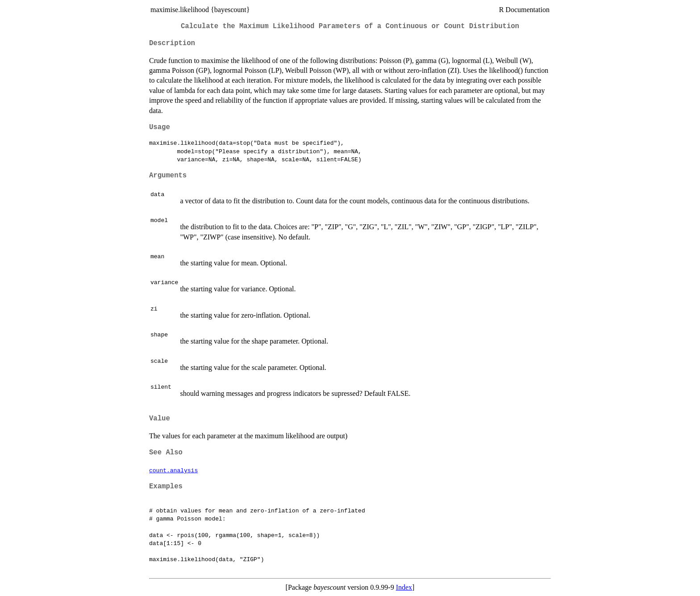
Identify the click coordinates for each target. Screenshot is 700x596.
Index (404, 587)
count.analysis (173, 470)
